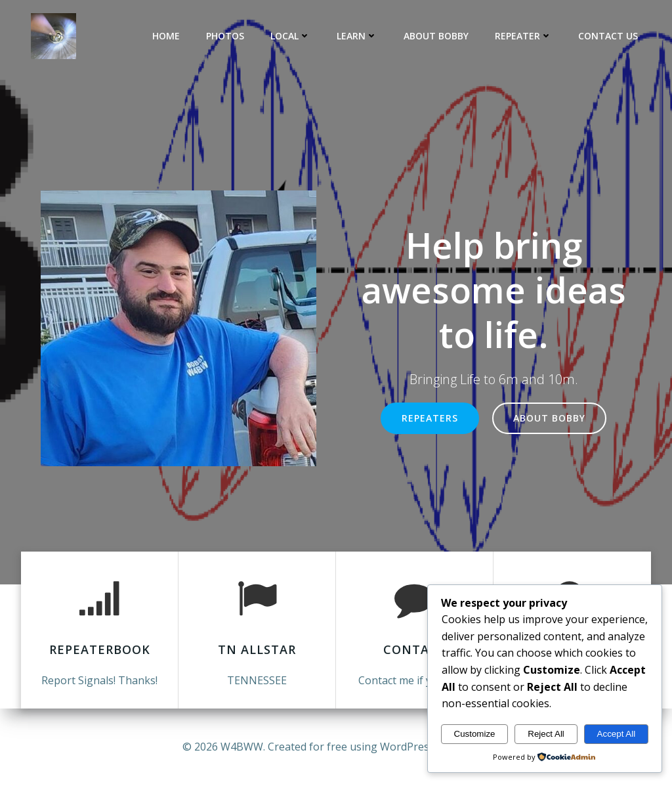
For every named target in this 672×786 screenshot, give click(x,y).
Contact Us (608, 36)
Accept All (617, 734)
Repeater (523, 36)
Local (290, 36)
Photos (225, 36)
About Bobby (436, 36)
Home (166, 36)
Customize (475, 734)
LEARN (357, 36)
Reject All (546, 734)
